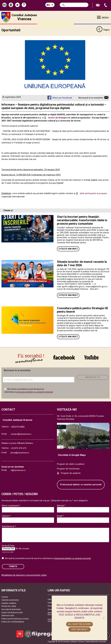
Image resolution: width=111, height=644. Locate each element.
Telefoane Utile (8, 616)
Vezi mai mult (79, 629)
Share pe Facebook (62, 98)
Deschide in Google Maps (72, 455)
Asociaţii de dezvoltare (11, 609)
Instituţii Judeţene (9, 603)
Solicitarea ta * (9, 526)
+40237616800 (18, 427)
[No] (104, 618)
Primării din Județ (9, 606)
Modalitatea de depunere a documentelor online (24, 575)
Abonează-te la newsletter (91, 98)
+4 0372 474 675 (18, 448)
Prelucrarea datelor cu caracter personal (81, 485)
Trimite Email (98, 5)
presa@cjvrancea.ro (20, 453)
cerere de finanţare (58, 118)
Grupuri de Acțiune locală (12, 612)
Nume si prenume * (11, 505)
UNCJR (51, 599)
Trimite (13, 566)
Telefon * (6, 516)
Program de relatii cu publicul (71, 464)
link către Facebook (64, 357)
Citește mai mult (68, 249)
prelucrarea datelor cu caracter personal (34, 392)
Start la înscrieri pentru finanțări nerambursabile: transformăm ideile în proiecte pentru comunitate (82, 220)
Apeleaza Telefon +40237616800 (106, 5)
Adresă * (61, 505)
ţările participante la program (93, 193)
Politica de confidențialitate (13, 622)
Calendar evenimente (10, 600)
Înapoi (103, 30)
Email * (60, 516)
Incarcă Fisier (8, 546)
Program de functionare (68, 469)
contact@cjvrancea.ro (21, 434)
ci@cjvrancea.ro (18, 470)
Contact (5, 597)
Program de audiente (71, 473)
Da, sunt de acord (79, 624)
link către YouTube (91, 357)
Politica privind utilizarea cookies (15, 619)
